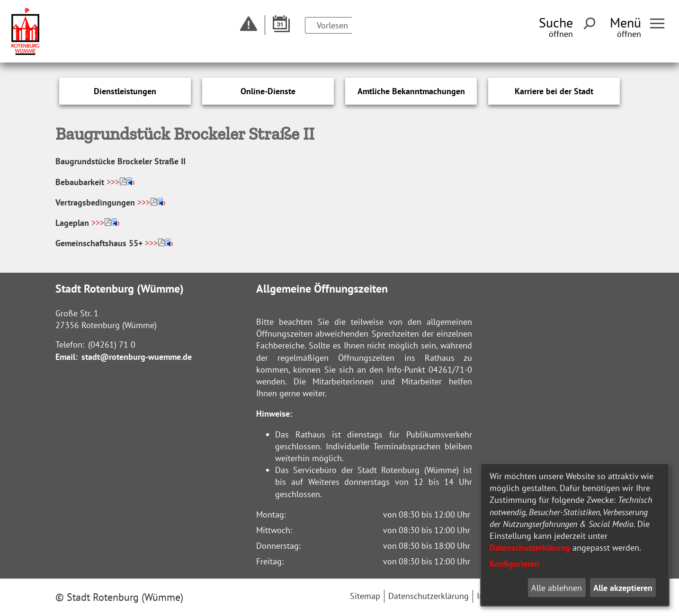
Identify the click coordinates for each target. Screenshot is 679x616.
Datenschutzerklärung (530, 548)
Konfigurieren (514, 564)
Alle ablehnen (557, 588)
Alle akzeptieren (623, 588)
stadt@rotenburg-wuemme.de (137, 357)
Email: (67, 357)
